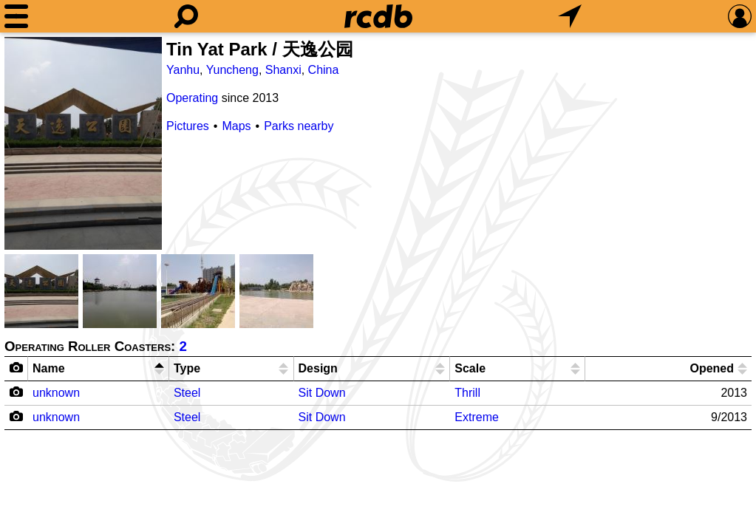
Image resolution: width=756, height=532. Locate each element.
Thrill (467, 393)
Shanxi (283, 70)
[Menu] (16, 16)
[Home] (378, 16)
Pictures (188, 126)
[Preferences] (740, 16)
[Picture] (83, 143)
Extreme (477, 417)
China (324, 70)
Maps (236, 126)
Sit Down (322, 393)
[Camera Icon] (17, 392)
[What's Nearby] (570, 16)
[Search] (186, 16)
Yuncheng (232, 70)
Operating (192, 98)
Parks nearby (299, 126)
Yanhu (183, 70)
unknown (56, 393)
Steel (187, 393)
